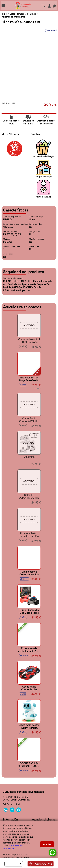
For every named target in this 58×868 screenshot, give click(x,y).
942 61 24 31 (13, 804)
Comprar (44, 864)
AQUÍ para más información (13, 847)
